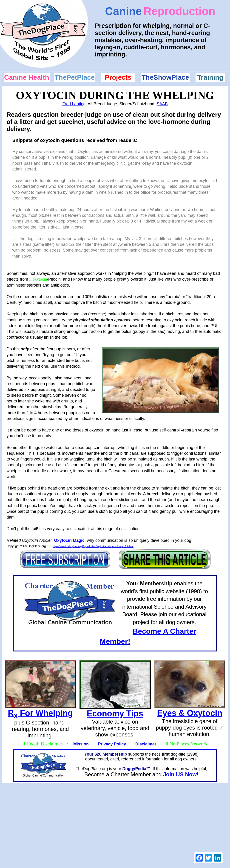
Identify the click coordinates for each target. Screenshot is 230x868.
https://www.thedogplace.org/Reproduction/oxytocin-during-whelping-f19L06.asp (94, 546)
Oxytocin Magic (69, 540)
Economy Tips (115, 714)
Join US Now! (181, 774)
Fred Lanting (74, 104)
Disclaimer (146, 744)
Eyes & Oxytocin (190, 713)
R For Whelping (40, 713)
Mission (81, 744)
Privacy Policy (112, 744)
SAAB (162, 104)
